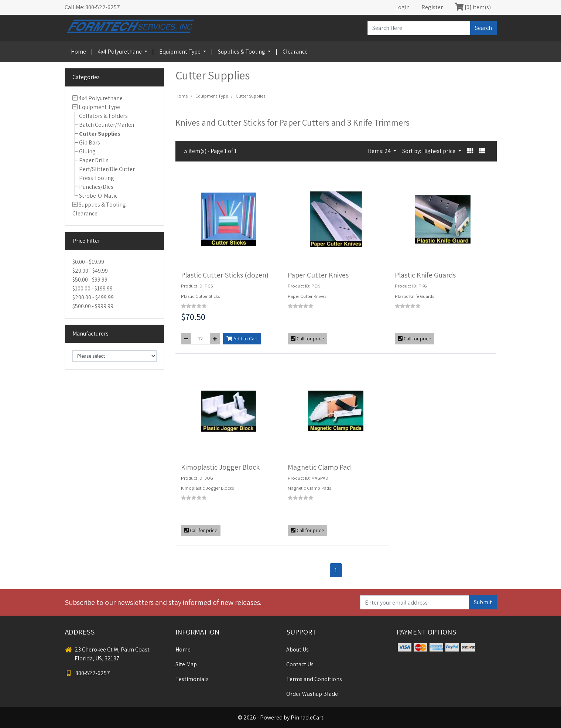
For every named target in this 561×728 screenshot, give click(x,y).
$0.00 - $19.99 (88, 262)
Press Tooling (97, 178)
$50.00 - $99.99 (90, 280)
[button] (470, 151)
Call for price (307, 339)
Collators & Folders (103, 116)
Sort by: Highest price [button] (429, 151)
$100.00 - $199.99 (93, 288)
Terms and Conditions (314, 679)
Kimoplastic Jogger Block (220, 467)
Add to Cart (242, 339)
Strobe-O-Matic (98, 196)
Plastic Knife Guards (425, 275)
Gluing (87, 151)
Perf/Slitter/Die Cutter (107, 169)
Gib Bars (90, 142)
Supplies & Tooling (242, 52)
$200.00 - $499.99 (93, 297)
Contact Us (300, 664)
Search (483, 28)
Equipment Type (180, 52)
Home (78, 52)
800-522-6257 (88, 673)
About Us (297, 649)
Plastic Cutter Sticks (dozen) (225, 275)
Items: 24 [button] (380, 151)
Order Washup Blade (312, 694)
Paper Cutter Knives (318, 275)
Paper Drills (94, 160)
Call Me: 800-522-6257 (92, 7)
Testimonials (192, 679)
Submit (483, 602)
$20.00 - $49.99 (90, 271)
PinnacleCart (307, 717)
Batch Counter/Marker (107, 125)
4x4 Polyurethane (120, 52)
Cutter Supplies (100, 134)
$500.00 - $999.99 (93, 306)
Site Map (186, 664)
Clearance (295, 52)
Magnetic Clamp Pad (319, 467)
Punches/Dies (96, 187)
